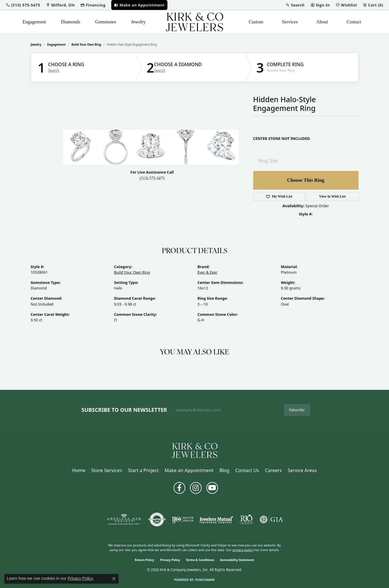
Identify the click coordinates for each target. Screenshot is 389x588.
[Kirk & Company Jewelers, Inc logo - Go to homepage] (195, 22)
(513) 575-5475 (152, 178)
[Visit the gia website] (271, 520)
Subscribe (297, 410)
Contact (354, 22)
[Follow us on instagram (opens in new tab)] (196, 488)
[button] (23, 5)
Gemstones (106, 22)
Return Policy (145, 560)
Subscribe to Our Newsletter (124, 410)
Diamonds (71, 22)
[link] (60, 5)
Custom (256, 22)
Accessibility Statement (237, 560)
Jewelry (138, 22)
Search (54, 71)
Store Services (107, 470)
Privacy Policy (170, 560)
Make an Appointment (189, 470)
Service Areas (302, 470)
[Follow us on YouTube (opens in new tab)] (212, 488)
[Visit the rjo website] (246, 520)
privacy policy (243, 550)
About (322, 22)
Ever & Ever (208, 272)
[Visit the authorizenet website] (157, 520)
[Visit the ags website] (124, 520)
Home (79, 470)
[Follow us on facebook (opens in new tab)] (179, 488)
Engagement (34, 22)
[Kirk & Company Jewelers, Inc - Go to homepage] (195, 450)
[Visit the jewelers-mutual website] (216, 520)
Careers (273, 470)
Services (290, 22)
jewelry (36, 44)
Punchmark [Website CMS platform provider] (205, 580)
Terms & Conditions (200, 560)
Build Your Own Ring (86, 44)
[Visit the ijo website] (183, 520)
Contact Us (247, 470)
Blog (225, 470)
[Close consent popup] (114, 579)
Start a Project (143, 470)
